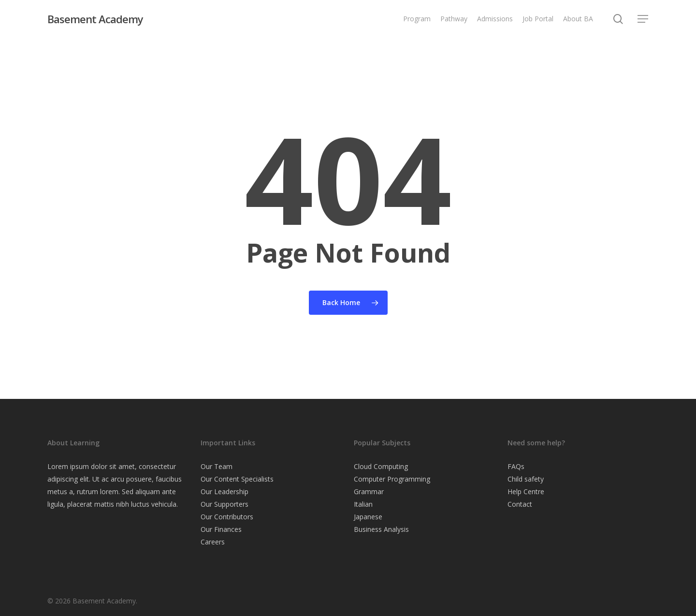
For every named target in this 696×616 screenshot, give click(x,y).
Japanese (368, 517)
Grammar (369, 491)
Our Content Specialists (237, 479)
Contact (520, 504)
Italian (363, 504)
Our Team (217, 466)
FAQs (516, 466)
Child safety (526, 479)
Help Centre (526, 491)
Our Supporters (225, 504)
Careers (213, 542)
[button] (643, 19)
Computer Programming (392, 479)
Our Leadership (225, 491)
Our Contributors (227, 517)
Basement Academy (95, 19)
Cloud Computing (381, 466)
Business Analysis (381, 529)
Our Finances (221, 529)
